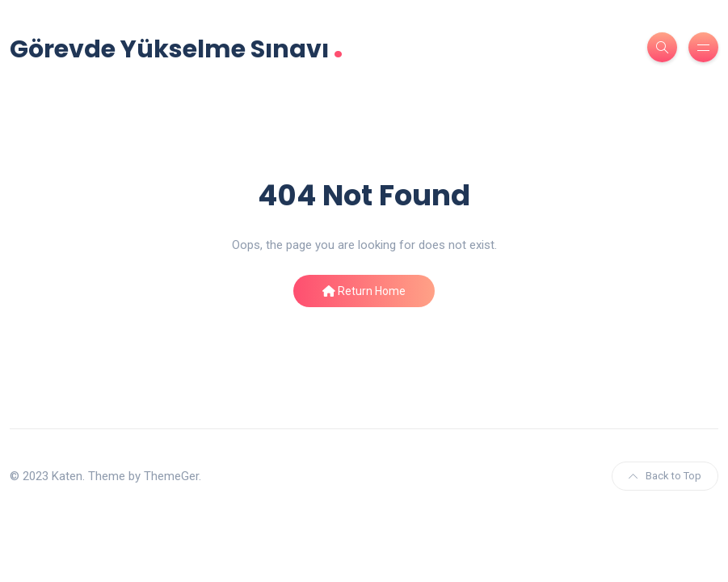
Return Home (364, 291)
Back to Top (665, 476)
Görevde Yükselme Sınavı (177, 47)
